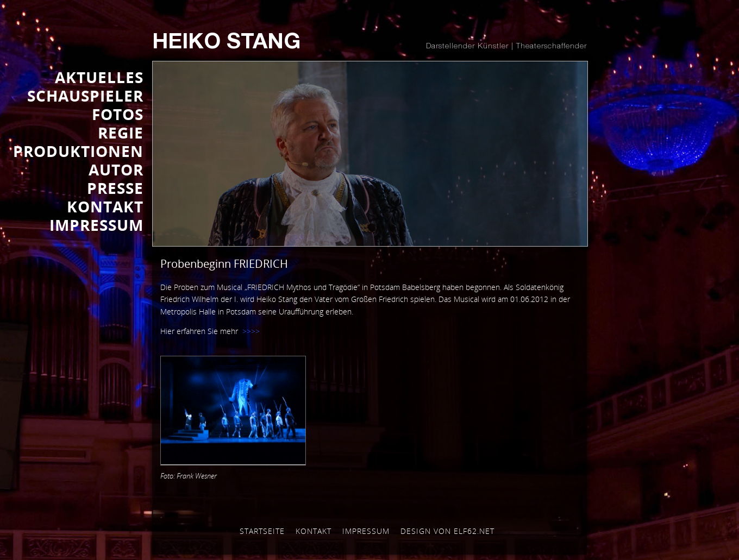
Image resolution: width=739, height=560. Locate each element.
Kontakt (314, 531)
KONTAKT (105, 206)
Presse (115, 188)
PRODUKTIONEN (78, 151)
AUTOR (116, 169)
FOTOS (118, 114)
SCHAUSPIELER (85, 96)
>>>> (251, 331)
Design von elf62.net (447, 531)
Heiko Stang (226, 43)
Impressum (366, 531)
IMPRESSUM (96, 225)
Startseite (262, 531)
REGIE (121, 133)
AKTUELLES (99, 77)
